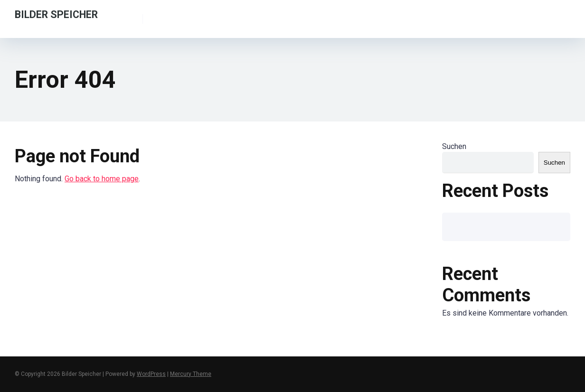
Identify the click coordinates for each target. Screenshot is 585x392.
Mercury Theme (191, 374)
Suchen (454, 146)
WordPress (151, 374)
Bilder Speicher (56, 14)
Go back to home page (102, 179)
